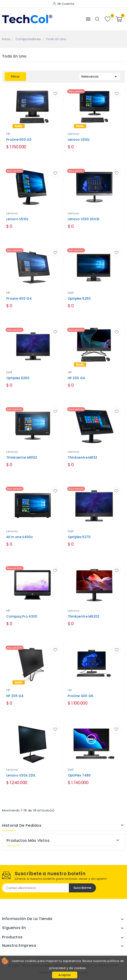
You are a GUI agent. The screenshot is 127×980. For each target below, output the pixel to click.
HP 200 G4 (77, 378)
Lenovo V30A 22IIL (21, 775)
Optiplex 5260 (18, 378)
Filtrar (15, 77)
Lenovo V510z (17, 219)
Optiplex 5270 (79, 537)
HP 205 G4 (15, 696)
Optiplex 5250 (79, 299)
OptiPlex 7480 (79, 775)
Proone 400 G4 (19, 299)
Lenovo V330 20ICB (84, 219)
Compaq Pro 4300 (22, 616)
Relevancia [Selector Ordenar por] (100, 76)
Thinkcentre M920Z (84, 616)
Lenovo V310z (79, 140)
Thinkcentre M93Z (83, 457)
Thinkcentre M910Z (22, 457)
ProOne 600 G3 (19, 140)
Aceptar (65, 975)
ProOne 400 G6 (81, 696)
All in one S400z (20, 537)
